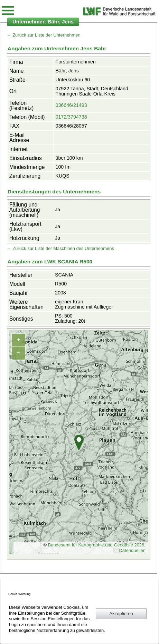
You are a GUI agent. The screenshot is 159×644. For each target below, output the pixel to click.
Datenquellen (132, 550)
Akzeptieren (121, 613)
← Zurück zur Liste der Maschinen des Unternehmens (60, 248)
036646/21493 (71, 105)
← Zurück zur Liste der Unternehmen (44, 35)
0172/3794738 (71, 117)
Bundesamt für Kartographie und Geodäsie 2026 (96, 545)
